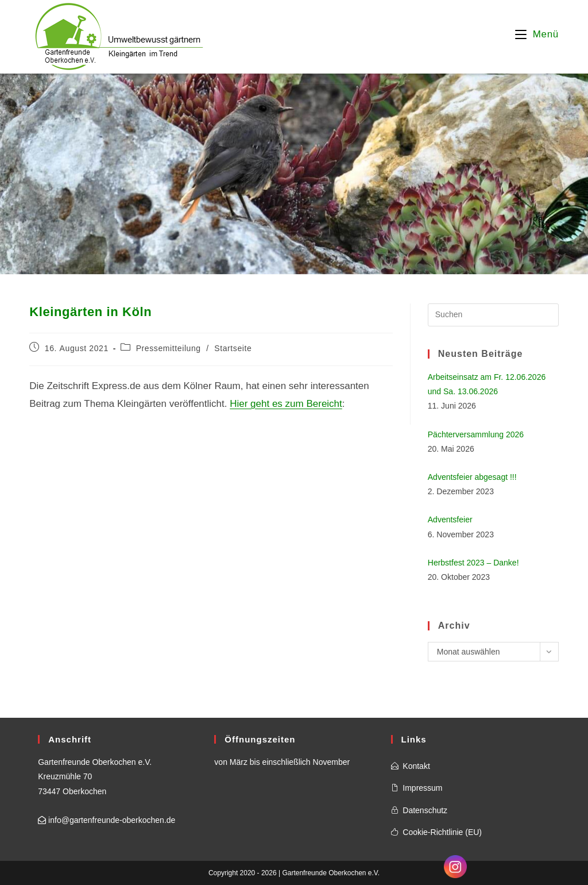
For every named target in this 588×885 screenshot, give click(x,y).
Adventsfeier (450, 520)
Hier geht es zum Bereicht (286, 404)
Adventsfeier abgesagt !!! (472, 477)
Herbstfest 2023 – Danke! (473, 563)
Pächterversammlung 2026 (476, 434)
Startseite (233, 348)
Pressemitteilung (169, 348)
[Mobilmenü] (537, 34)
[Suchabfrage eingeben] (493, 315)
